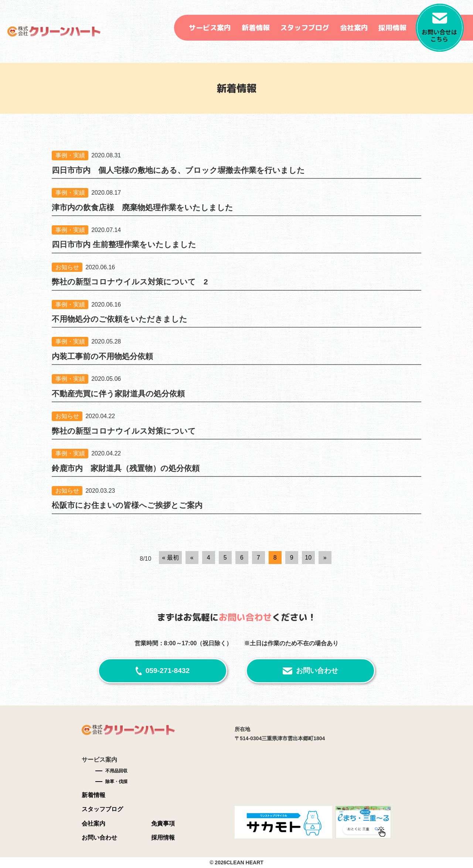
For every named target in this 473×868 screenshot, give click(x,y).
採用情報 (392, 28)
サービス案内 (210, 28)
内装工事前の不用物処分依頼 (102, 356)
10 (308, 558)
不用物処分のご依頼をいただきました (120, 319)
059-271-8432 (168, 671)
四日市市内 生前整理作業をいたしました (124, 244)
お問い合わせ (317, 671)
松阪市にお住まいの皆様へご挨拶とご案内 (127, 505)
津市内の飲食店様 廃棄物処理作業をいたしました (142, 207)
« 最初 (170, 558)
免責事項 (163, 823)
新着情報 (256, 28)
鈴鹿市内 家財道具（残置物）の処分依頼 (126, 468)
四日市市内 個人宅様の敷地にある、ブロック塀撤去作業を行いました (178, 170)
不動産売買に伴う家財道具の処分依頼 (118, 394)
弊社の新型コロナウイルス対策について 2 (130, 282)
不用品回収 (116, 771)
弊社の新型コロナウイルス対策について (124, 431)
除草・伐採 (116, 782)
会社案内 (354, 28)
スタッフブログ (305, 28)
